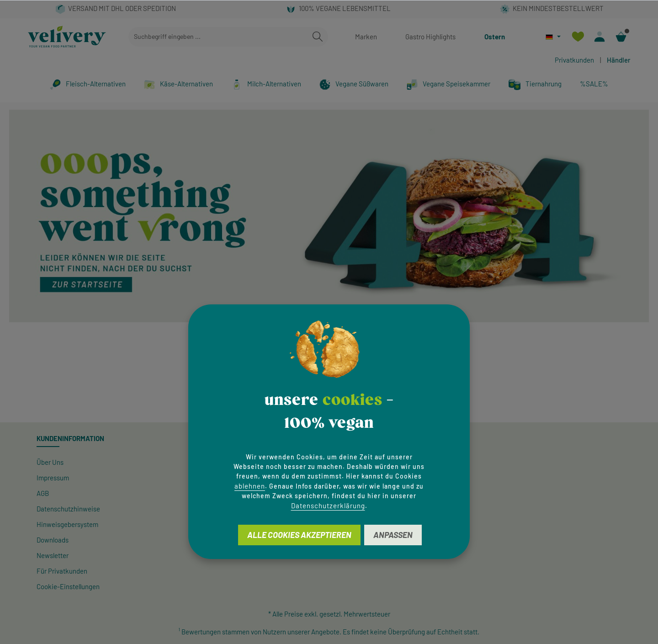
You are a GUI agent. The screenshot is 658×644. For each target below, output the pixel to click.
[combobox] (218, 37)
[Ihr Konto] (599, 37)
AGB (43, 493)
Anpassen (393, 535)
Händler (619, 60)
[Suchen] (318, 37)
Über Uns (50, 462)
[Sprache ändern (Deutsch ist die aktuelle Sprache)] (553, 37)
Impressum (53, 478)
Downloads (53, 540)
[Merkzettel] (578, 37)
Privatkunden (574, 60)
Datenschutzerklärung (328, 506)
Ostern (495, 37)
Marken (366, 37)
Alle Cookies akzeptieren (299, 535)
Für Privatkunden (62, 571)
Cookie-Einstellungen (68, 586)
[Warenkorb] (621, 37)
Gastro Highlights (430, 37)
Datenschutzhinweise (68, 509)
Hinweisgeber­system (67, 524)
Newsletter (53, 555)
